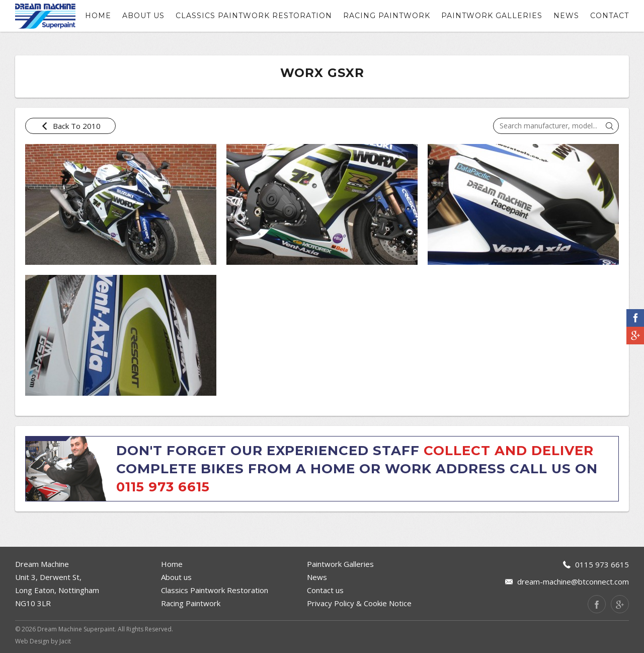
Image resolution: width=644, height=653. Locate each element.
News (566, 16)
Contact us (325, 590)
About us (143, 16)
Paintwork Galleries (492, 16)
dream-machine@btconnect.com (573, 582)
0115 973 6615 (163, 487)
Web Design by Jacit (43, 641)
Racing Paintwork (387, 16)
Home (98, 16)
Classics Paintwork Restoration (254, 16)
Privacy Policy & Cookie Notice (359, 603)
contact (610, 16)
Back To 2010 (71, 126)
